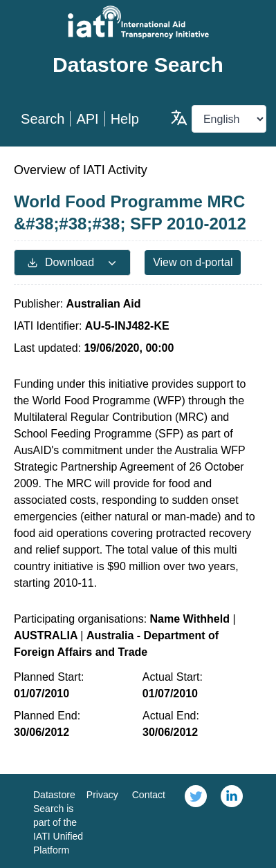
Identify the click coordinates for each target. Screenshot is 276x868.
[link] (196, 821)
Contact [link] (149, 795)
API (87, 119)
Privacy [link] (102, 795)
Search (43, 119)
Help (125, 119)
